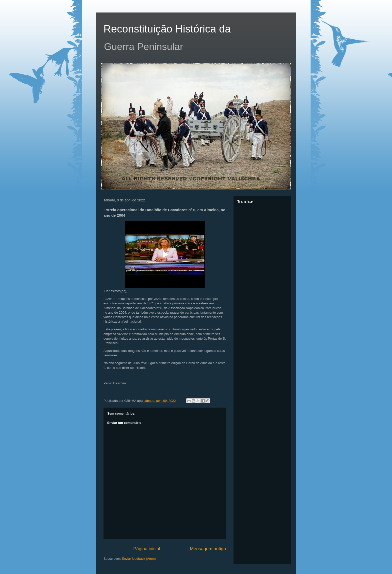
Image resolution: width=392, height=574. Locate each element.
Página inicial (147, 549)
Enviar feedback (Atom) (139, 559)
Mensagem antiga (208, 549)
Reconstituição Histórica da (167, 29)
